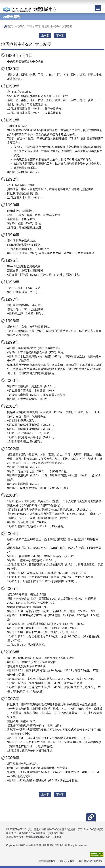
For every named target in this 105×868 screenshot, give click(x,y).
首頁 (10, 26)
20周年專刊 (33, 26)
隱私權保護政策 (47, 861)
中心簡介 (20, 26)
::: (2, 26)
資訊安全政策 (67, 861)
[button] (91, 817)
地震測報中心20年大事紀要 (57, 26)
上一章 (45, 36)
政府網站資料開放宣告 (91, 861)
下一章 (60, 36)
